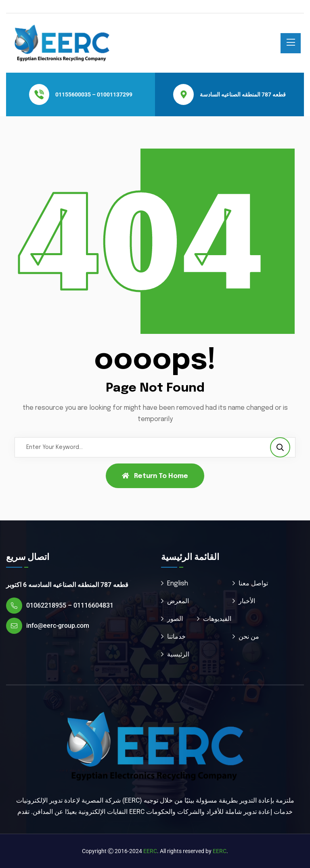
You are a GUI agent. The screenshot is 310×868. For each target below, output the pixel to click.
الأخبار (247, 601)
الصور (175, 619)
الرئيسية (178, 655)
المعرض (178, 601)
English (178, 584)
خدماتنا (176, 637)
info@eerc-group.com (58, 626)
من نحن (249, 637)
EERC (150, 851)
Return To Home (155, 476)
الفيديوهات (217, 619)
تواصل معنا (253, 584)
